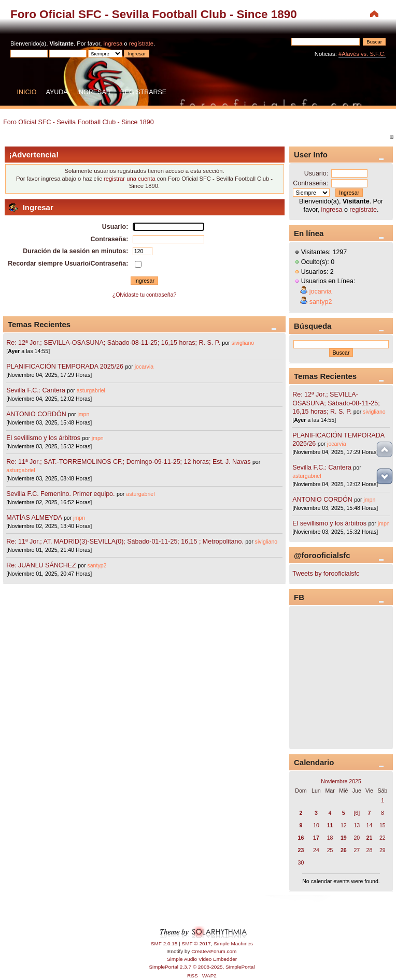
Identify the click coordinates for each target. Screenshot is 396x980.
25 (330, 850)
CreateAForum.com (214, 951)
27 (357, 850)
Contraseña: (310, 183)
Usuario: (316, 173)
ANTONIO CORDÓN (36, 414)
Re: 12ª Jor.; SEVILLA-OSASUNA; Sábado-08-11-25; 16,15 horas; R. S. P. (113, 343)
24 (316, 850)
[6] (357, 813)
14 (370, 825)
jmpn (83, 414)
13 (357, 825)
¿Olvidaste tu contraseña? (145, 295)
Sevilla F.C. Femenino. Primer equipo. (60, 494)
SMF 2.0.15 (164, 944)
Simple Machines (233, 944)
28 (370, 850)
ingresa (113, 43)
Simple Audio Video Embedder (202, 959)
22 (383, 838)
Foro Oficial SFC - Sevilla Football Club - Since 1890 (154, 14)
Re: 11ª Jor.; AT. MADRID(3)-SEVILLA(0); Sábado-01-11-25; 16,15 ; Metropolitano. (125, 542)
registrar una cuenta (130, 179)
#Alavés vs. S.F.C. (362, 54)
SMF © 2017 (196, 944)
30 (301, 862)
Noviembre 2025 (341, 781)
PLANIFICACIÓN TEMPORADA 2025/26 (65, 367)
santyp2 (97, 565)
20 (357, 838)
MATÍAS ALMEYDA (34, 518)
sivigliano (243, 343)
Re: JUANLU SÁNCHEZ (41, 565)
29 (383, 850)
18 (330, 838)
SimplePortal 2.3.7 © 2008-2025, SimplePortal (202, 967)
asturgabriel (91, 390)
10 (316, 825)
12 (344, 825)
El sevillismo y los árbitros (43, 438)
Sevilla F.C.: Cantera (37, 390)
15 (383, 825)
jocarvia (144, 367)
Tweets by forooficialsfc (326, 574)
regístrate (141, 43)
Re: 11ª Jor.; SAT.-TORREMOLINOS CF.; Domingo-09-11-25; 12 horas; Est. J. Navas (128, 462)
